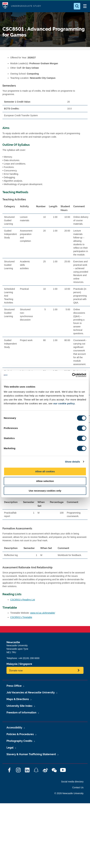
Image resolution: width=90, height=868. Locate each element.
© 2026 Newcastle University (69, 793)
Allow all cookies (45, 471)
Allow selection (45, 481)
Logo (5, 6)
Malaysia (12, 664)
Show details (73, 462)
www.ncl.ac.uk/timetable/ (43, 613)
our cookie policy (64, 403)
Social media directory (72, 782)
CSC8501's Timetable (21, 617)
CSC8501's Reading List (23, 600)
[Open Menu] (85, 6)
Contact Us (78, 787)
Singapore (26, 664)
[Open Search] (77, 6)
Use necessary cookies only (45, 491)
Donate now (16, 670)
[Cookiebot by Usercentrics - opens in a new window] (72, 375)
